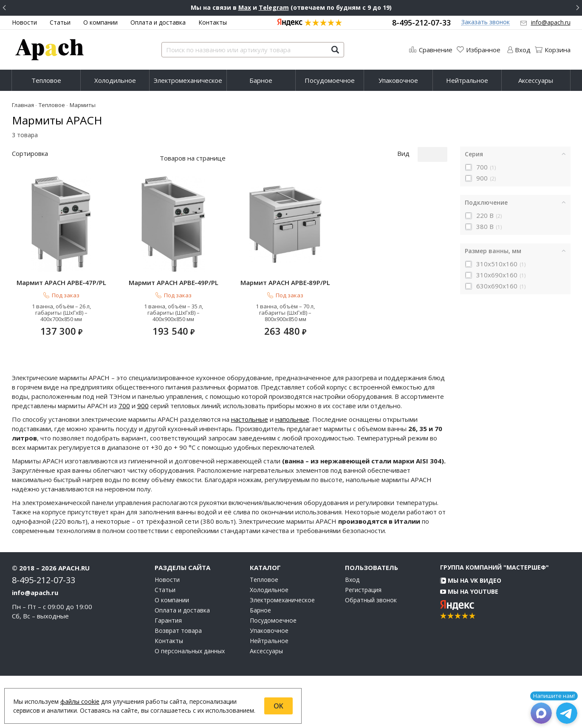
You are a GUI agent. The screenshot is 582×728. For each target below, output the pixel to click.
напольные (292, 471)
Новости (24, 22)
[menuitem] (46, 80)
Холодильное (115, 80)
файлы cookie (80, 701)
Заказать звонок (486, 22)
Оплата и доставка (158, 22)
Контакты (213, 22)
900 (143, 458)
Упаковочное (398, 80)
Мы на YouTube (469, 644)
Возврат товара (178, 683)
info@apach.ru (551, 22)
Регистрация (363, 642)
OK (278, 706)
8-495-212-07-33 (421, 23)
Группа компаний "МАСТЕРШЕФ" (494, 619)
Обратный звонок (371, 652)
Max (245, 7)
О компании (100, 22)
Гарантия (168, 673)
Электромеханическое (188, 80)
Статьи (60, 22)
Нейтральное (467, 80)
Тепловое (46, 80)
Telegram (274, 7)
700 (124, 458)
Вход (352, 632)
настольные (250, 471)
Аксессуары (536, 80)
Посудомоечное (330, 80)
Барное (261, 80)
